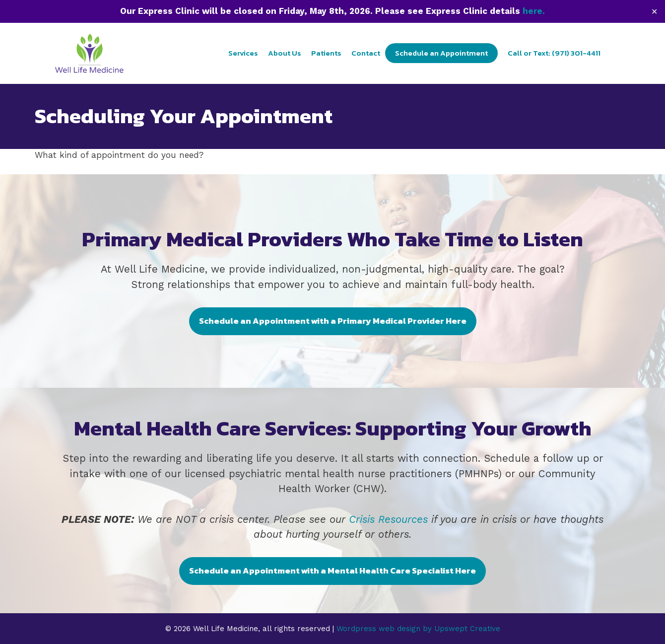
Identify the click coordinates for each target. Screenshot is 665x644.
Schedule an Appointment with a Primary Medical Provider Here (333, 321)
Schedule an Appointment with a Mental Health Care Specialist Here (332, 571)
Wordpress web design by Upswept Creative (418, 629)
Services (243, 53)
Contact (366, 53)
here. (534, 11)
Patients (326, 53)
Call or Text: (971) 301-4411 (554, 53)
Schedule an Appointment (441, 53)
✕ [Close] (654, 11)
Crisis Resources (388, 519)
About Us (285, 53)
